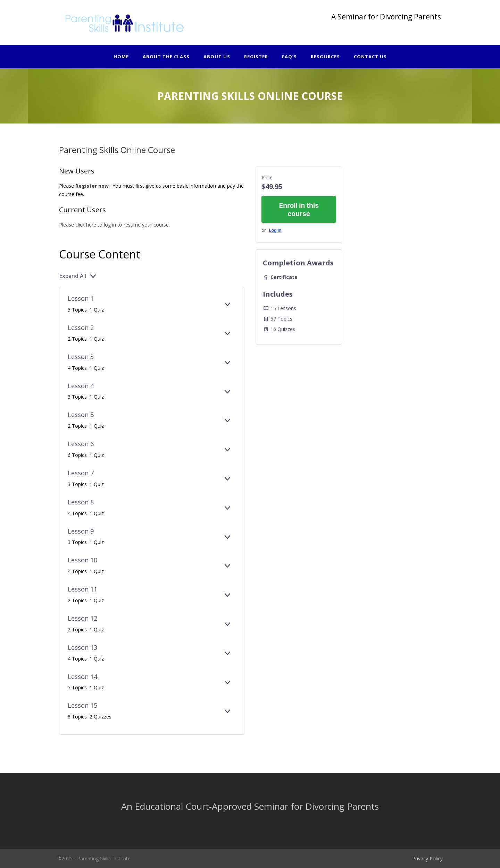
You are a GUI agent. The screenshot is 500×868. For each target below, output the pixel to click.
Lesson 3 (81, 357)
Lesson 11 (82, 589)
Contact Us (370, 57)
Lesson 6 (81, 444)
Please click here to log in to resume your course (114, 225)
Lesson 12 (82, 618)
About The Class (166, 57)
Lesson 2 (81, 327)
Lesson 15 (82, 705)
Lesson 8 (81, 502)
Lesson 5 (81, 415)
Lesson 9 (81, 531)
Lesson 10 (82, 560)
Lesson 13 (82, 647)
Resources (325, 57)
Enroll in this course (299, 210)
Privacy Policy (427, 858)
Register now (92, 186)
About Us (217, 57)
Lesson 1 (81, 298)
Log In (275, 230)
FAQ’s (289, 57)
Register (256, 57)
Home (121, 57)
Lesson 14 (82, 676)
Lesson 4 (81, 386)
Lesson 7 (81, 473)
